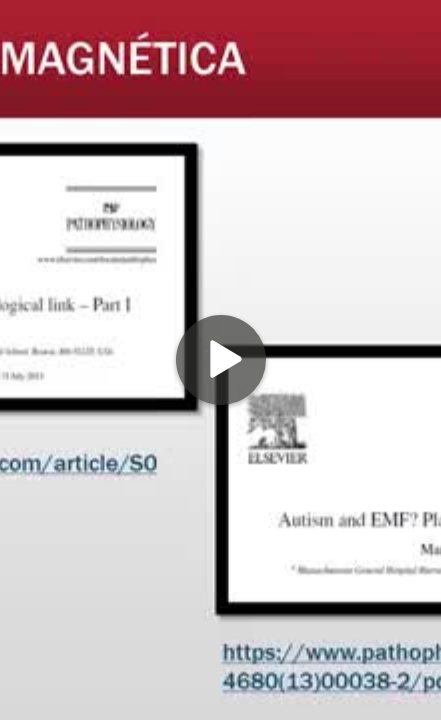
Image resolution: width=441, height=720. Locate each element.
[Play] (221, 360)
